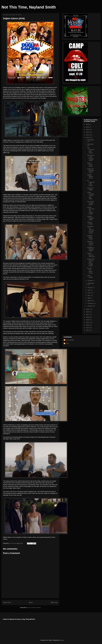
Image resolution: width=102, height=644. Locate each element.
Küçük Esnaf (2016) (90, 165)
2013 (88, 325)
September (91, 283)
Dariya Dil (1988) (90, 189)
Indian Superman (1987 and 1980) (91, 196)
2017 (88, 315)
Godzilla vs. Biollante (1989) (91, 249)
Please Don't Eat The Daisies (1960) (91, 211)
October (90, 281)
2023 (88, 130)
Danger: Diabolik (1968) (90, 218)
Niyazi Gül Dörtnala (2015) (91, 171)
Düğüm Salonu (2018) (90, 176)
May (89, 295)
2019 (88, 309)
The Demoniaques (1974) (91, 150)
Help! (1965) (90, 277)
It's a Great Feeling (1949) (91, 203)
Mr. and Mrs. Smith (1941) (90, 271)
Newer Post (7, 603)
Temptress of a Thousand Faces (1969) (91, 230)
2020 (88, 138)
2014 (88, 322)
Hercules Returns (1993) (90, 243)
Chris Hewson (70, 340)
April (89, 298)
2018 (88, 312)
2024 (88, 127)
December (91, 140)
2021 (88, 135)
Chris (67, 343)
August (90, 288)
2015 (88, 320)
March (90, 301)
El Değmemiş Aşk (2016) (91, 183)
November (91, 144)
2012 (88, 328)
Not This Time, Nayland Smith (29, 7)
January (90, 306)
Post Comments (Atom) (34, 608)
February (90, 303)
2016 (88, 317)
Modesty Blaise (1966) (90, 237)
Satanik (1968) (90, 223)
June (89, 293)
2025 (88, 124)
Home (31, 603)
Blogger (62, 640)
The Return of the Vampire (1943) (91, 158)
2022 (88, 132)
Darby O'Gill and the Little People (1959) (91, 262)
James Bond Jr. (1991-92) (91, 255)
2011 (88, 330)
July (89, 290)
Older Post (54, 603)
